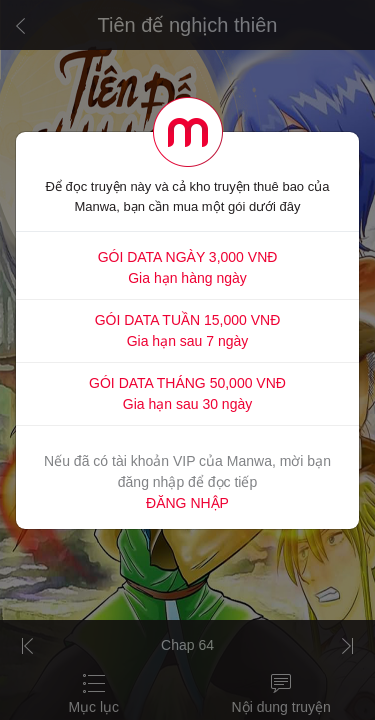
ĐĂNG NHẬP (187, 503)
